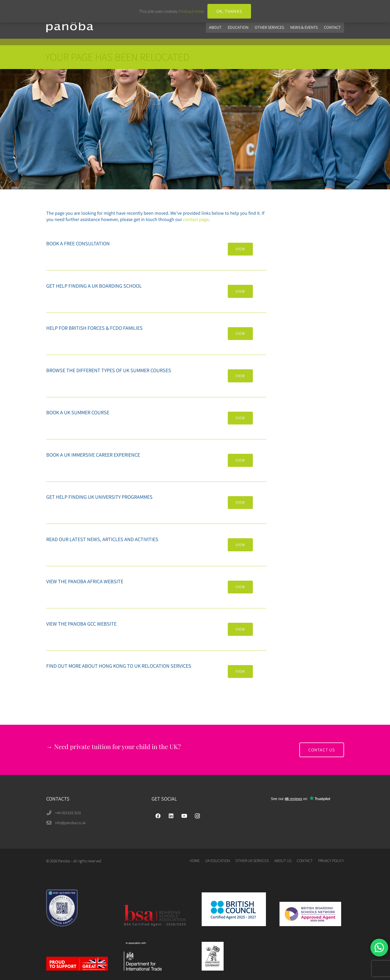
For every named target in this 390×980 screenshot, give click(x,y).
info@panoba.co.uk (70, 823)
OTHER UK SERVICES (252, 860)
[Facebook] (158, 816)
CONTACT (305, 860)
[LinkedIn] (171, 816)
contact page (196, 219)
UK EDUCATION (218, 860)
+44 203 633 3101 (68, 813)
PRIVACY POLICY (331, 860)
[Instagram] (197, 816)
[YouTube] (184, 816)
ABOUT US (283, 860)
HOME (195, 860)
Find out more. (192, 11)
